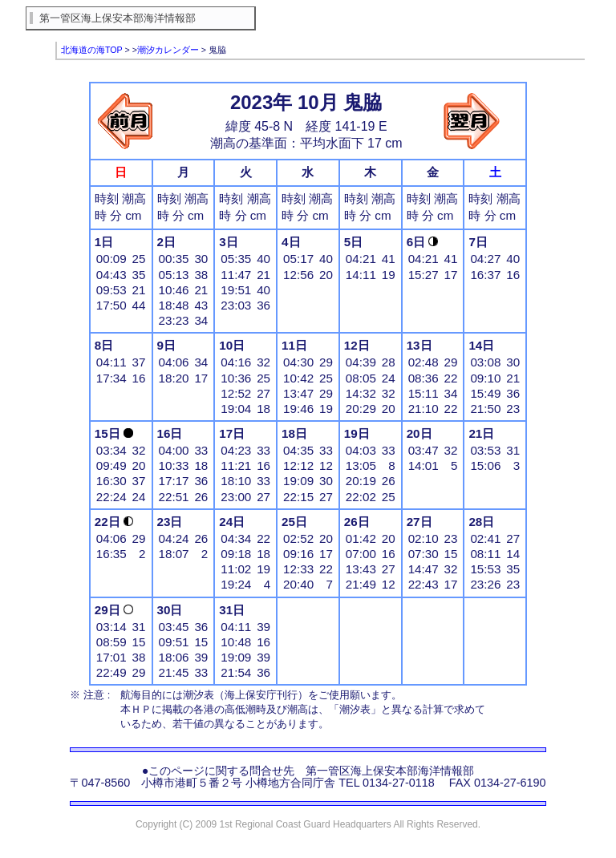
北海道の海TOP (92, 50)
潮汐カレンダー (168, 50)
